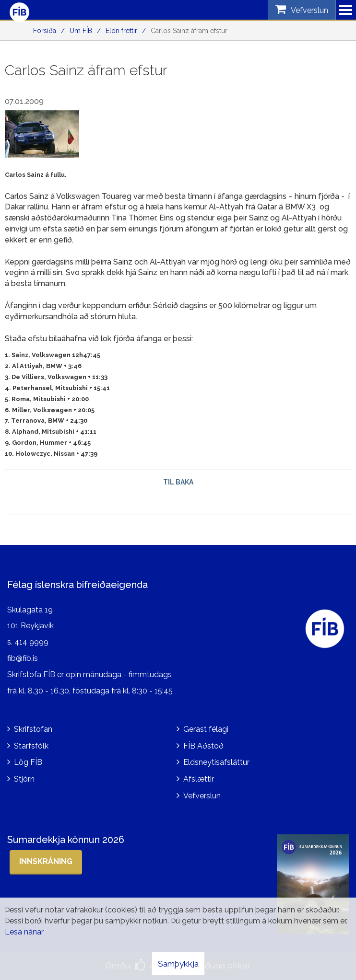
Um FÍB (81, 31)
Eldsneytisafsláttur (216, 762)
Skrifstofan (33, 729)
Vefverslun (202, 796)
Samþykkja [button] (178, 964)
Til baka (178, 482)
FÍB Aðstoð (203, 746)
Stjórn (24, 779)
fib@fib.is (23, 658)
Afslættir (199, 779)
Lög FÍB (28, 762)
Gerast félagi (206, 729)
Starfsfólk (31, 746)
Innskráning (46, 861)
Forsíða (45, 31)
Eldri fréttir (121, 31)
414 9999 (31, 642)
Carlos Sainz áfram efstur (189, 31)
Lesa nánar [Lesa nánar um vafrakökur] (24, 932)
